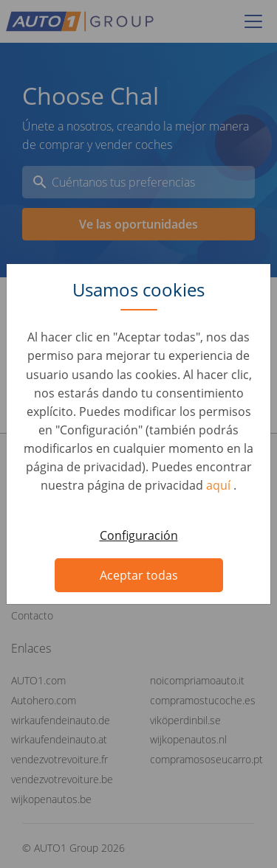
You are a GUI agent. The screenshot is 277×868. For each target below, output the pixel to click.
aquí (220, 485)
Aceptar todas (139, 575)
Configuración (139, 535)
